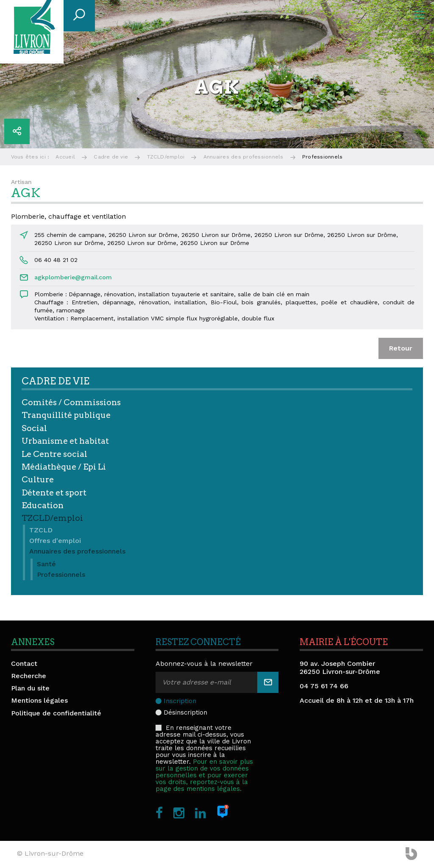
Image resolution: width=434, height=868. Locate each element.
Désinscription (185, 712)
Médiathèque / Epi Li (64, 467)
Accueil (65, 157)
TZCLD (41, 530)
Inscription (180, 701)
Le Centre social (54, 454)
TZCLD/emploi (166, 157)
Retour (401, 348)
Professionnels (61, 574)
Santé (46, 564)
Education (43, 505)
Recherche (29, 676)
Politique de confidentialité (56, 713)
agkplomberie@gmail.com (73, 277)
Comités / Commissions (71, 402)
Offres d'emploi (55, 541)
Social (34, 428)
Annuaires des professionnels (243, 157)
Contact (24, 664)
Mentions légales (39, 700)
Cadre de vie (111, 157)
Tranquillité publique (66, 415)
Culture (38, 480)
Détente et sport (54, 493)
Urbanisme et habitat (65, 441)
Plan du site (30, 688)
